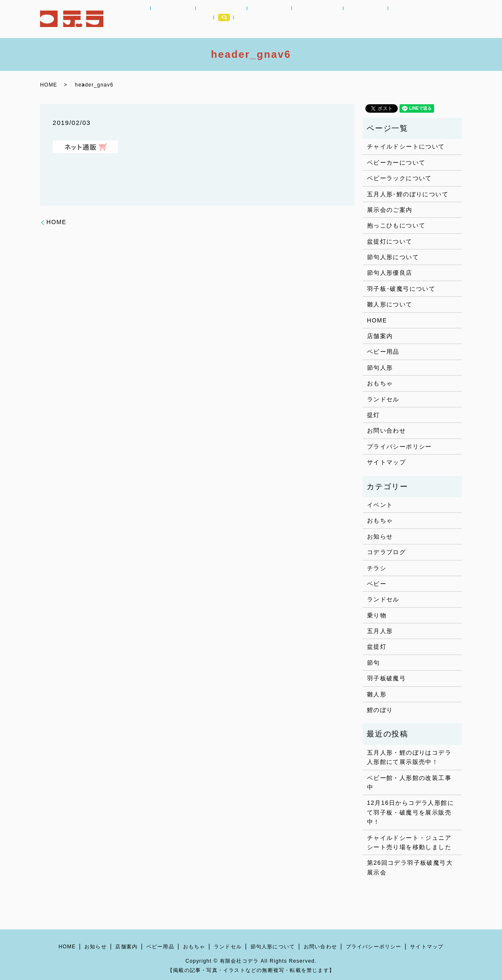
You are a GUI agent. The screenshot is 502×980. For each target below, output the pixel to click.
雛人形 (377, 694)
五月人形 (380, 631)
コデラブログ (386, 552)
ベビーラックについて (399, 178)
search (452, 19)
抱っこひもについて (396, 225)
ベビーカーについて (396, 162)
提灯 (374, 415)
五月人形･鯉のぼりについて (408, 194)
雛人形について (390, 304)
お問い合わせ (386, 430)
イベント (380, 505)
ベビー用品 (212, 19)
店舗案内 (426, 19)
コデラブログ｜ (386, 19)
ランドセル (284, 19)
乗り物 (377, 615)
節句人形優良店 (390, 273)
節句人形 (321, 19)
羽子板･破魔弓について (401, 289)
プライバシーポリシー (399, 447)
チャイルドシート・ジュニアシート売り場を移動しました (409, 842)
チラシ (377, 568)
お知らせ (175, 19)
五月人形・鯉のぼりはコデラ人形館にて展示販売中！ (409, 757)
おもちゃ (248, 19)
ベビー (377, 584)
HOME (145, 19)
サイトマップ (386, 462)
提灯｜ (350, 19)
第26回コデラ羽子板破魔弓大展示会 (410, 867)
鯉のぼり (380, 710)
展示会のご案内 (390, 210)
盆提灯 (377, 647)
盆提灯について (390, 241)
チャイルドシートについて (406, 146)
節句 (374, 663)
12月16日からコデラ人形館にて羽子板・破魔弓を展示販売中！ (410, 812)
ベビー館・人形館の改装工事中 (409, 782)
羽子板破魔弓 (386, 678)
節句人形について (393, 257)
